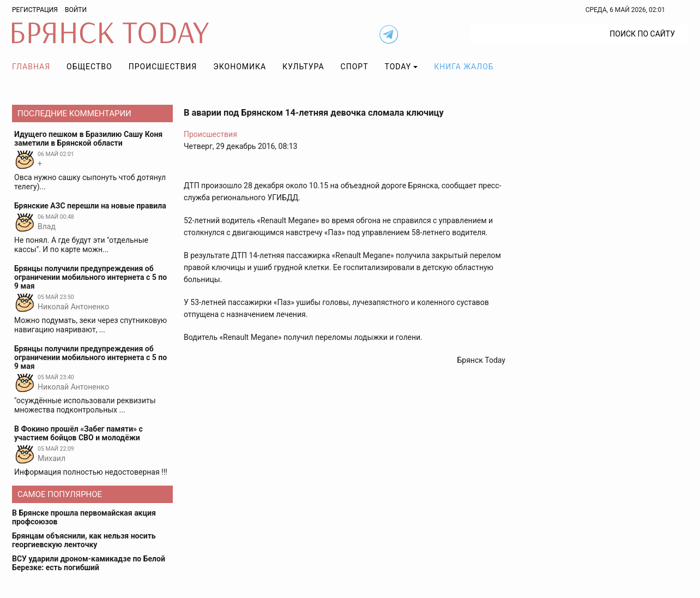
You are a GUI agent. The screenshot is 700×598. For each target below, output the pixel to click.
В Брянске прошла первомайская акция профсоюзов (84, 517)
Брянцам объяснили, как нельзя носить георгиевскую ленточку (84, 540)
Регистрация (35, 10)
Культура (303, 67)
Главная (31, 67)
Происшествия (163, 67)
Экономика (240, 67)
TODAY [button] (398, 67)
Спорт (355, 67)
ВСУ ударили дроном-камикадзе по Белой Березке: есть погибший (89, 563)
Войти (76, 10)
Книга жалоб (464, 67)
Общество (89, 67)
